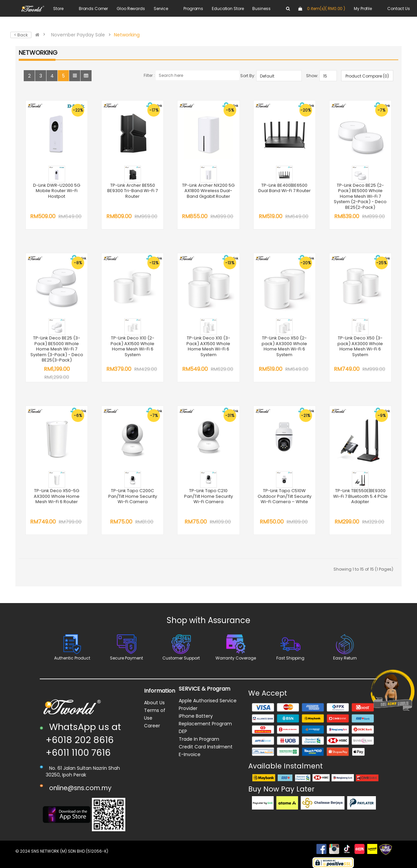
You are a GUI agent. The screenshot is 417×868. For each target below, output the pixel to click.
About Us (154, 703)
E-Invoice (190, 754)
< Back (21, 35)
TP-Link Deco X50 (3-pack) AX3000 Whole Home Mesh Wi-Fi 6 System (360, 346)
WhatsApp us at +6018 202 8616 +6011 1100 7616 (83, 740)
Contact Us (399, 9)
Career (152, 726)
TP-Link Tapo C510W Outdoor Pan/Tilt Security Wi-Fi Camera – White (285, 496)
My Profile (363, 9)
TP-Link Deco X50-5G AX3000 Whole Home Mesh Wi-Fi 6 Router (57, 496)
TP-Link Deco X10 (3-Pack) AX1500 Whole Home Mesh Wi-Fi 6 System (208, 346)
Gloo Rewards (131, 9)
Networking (127, 35)
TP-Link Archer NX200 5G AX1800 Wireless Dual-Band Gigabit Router (208, 191)
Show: (312, 76)
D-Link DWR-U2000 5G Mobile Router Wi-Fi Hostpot (57, 191)
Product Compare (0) (367, 76)
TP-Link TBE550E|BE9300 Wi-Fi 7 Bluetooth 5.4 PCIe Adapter (360, 496)
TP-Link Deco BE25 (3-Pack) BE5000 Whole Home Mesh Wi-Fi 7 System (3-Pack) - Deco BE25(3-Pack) (57, 349)
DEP (183, 731)
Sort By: (248, 76)
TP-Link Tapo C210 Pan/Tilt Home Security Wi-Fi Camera (208, 496)
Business (261, 9)
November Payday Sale (78, 35)
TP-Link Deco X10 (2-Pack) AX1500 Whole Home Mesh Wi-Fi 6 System (132, 346)
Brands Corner (93, 9)
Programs (193, 9)
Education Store (228, 9)
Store (58, 9)
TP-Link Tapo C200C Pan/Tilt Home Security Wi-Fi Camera (133, 496)
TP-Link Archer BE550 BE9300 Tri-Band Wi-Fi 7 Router (132, 191)
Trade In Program (199, 739)
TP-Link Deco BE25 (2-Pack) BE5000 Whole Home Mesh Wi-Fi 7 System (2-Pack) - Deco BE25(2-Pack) (360, 196)
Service (161, 9)
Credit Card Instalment (206, 747)
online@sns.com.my (80, 788)
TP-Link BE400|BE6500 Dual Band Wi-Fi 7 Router (285, 188)
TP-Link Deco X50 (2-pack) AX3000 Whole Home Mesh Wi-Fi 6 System (284, 346)
